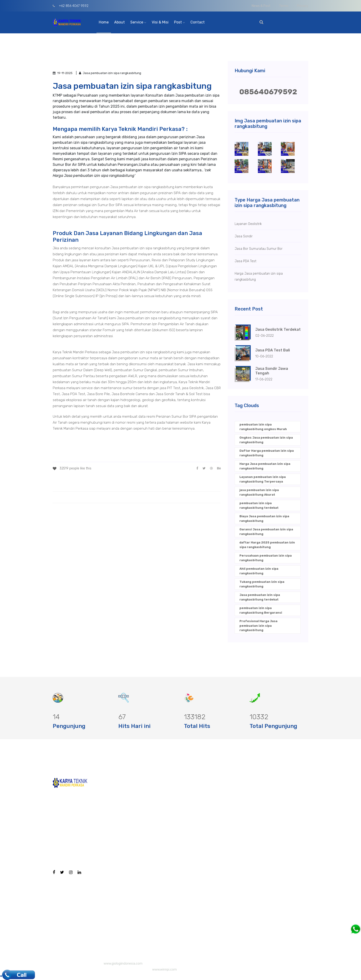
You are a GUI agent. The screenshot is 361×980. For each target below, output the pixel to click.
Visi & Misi (160, 22)
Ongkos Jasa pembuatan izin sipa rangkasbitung (266, 440)
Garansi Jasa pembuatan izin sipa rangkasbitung (266, 532)
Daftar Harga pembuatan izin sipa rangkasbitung (267, 453)
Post (179, 22)
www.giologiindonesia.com (123, 964)
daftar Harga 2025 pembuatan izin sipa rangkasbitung (267, 545)
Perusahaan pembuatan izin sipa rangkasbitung (266, 558)
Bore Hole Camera (190, 784)
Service (138, 22)
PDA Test (182, 857)
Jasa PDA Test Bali (273, 350)
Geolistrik (183, 843)
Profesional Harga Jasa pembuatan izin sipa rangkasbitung (258, 626)
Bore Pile (182, 798)
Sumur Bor (183, 924)
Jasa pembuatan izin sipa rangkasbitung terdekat (260, 597)
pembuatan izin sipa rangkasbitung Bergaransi (261, 610)
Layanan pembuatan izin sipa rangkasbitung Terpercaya (263, 479)
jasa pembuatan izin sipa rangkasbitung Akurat (259, 492)
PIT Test (181, 828)
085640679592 (268, 92)
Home (104, 22)
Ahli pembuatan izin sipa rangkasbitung (259, 571)
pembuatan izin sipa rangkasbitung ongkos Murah (263, 427)
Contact (198, 22)
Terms (284, 6)
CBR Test (182, 813)
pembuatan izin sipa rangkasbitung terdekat (259, 505)
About (119, 22)
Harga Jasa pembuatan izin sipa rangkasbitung (265, 466)
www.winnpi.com (164, 970)
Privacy (303, 6)
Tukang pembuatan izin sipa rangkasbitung (262, 584)
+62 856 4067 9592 (71, 6)
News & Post (261, 6)
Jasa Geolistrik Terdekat (278, 329)
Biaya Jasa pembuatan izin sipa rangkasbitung (264, 519)
